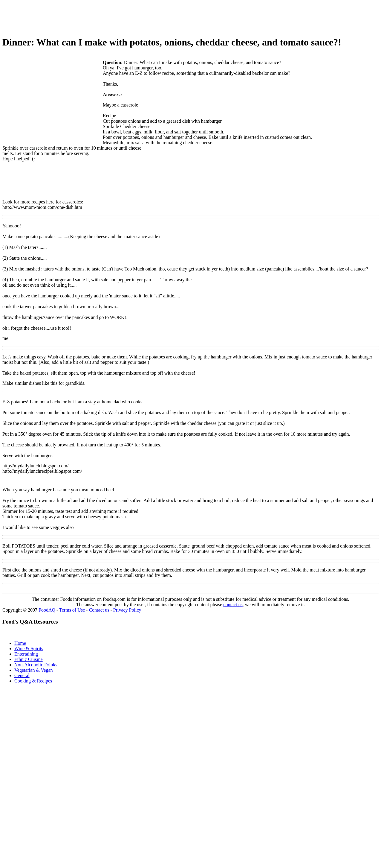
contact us (233, 605)
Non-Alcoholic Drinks (36, 665)
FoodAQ (47, 610)
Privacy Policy (127, 610)
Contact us (99, 610)
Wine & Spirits (29, 649)
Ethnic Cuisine (29, 659)
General (22, 675)
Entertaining (26, 654)
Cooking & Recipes (33, 681)
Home (20, 643)
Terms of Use (72, 610)
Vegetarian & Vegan (34, 670)
